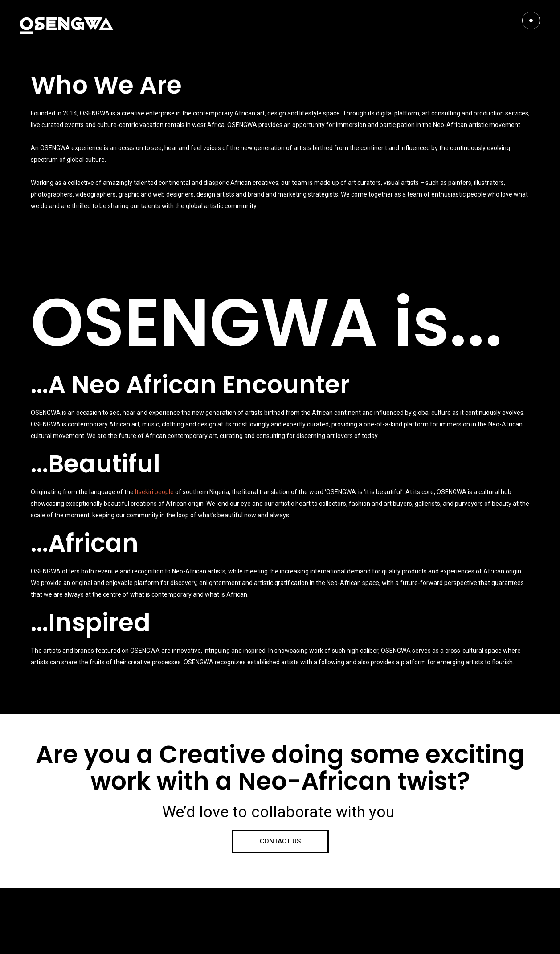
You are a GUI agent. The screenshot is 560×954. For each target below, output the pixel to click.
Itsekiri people (154, 492)
